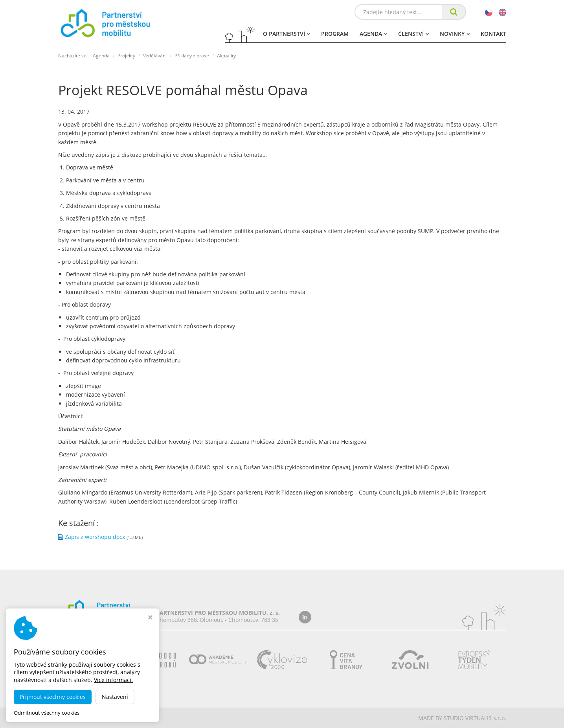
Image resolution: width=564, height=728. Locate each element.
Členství (413, 34)
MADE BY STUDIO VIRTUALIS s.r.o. (462, 718)
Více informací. (113, 680)
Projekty (126, 56)
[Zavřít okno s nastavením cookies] (150, 618)
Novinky (455, 34)
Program (335, 34)
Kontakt (493, 34)
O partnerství (287, 34)
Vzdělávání (155, 56)
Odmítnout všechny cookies (47, 713)
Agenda (373, 34)
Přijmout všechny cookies (53, 697)
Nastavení (115, 697)
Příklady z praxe (192, 56)
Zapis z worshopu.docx (95, 537)
